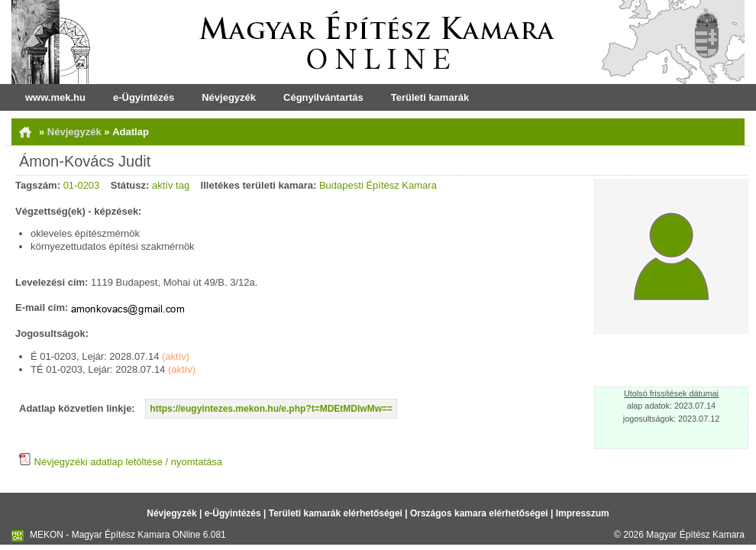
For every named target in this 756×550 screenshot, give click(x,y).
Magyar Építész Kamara (695, 535)
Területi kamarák (430, 97)
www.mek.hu (55, 97)
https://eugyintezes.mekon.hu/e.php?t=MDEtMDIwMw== (271, 409)
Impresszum (583, 513)
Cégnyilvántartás (323, 97)
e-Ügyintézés (144, 97)
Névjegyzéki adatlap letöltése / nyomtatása (121, 462)
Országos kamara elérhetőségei (479, 513)
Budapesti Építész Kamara (378, 185)
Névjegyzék (229, 97)
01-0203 (82, 185)
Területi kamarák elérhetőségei (336, 513)
